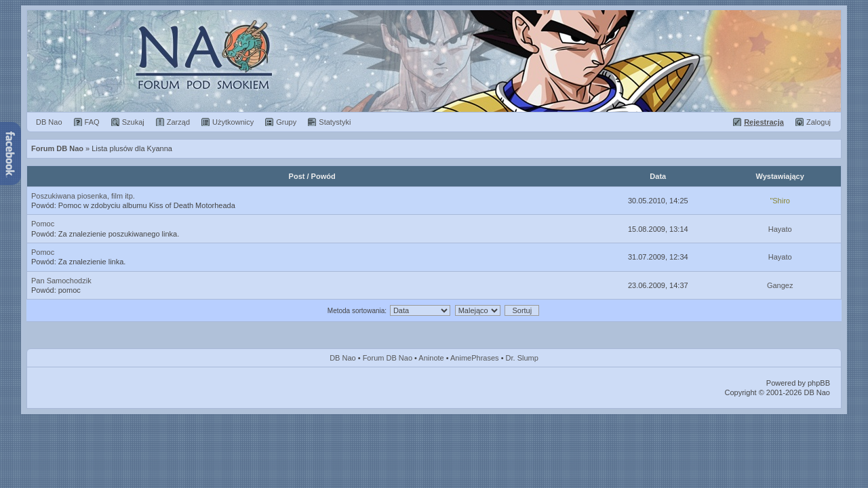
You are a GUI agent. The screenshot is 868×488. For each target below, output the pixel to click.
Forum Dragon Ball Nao (434, 61)
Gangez (780, 285)
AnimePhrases (475, 358)
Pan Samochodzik (61, 281)
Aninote (431, 358)
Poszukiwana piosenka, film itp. (83, 196)
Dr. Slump (522, 358)
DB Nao (343, 358)
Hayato (780, 229)
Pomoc (43, 224)
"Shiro (780, 201)
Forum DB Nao (388, 358)
